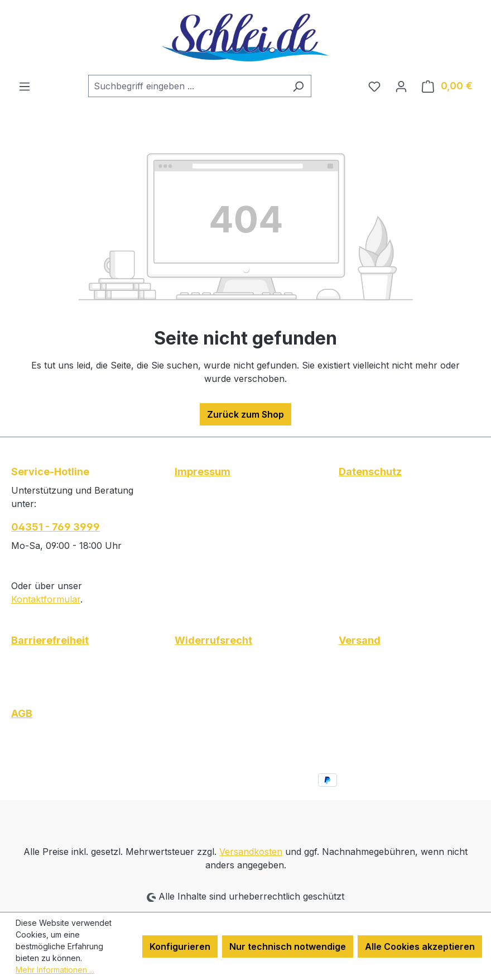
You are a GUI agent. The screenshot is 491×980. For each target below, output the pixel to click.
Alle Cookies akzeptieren (420, 946)
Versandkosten (251, 852)
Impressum (203, 472)
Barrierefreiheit (50, 640)
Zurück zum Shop (245, 414)
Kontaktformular (46, 599)
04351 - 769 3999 (56, 527)
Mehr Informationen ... (55, 970)
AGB (22, 713)
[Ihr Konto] (401, 86)
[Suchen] (298, 86)
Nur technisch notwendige (288, 946)
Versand (360, 640)
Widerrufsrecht (213, 640)
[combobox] (187, 86)
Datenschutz (370, 472)
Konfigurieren (180, 946)
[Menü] (25, 86)
